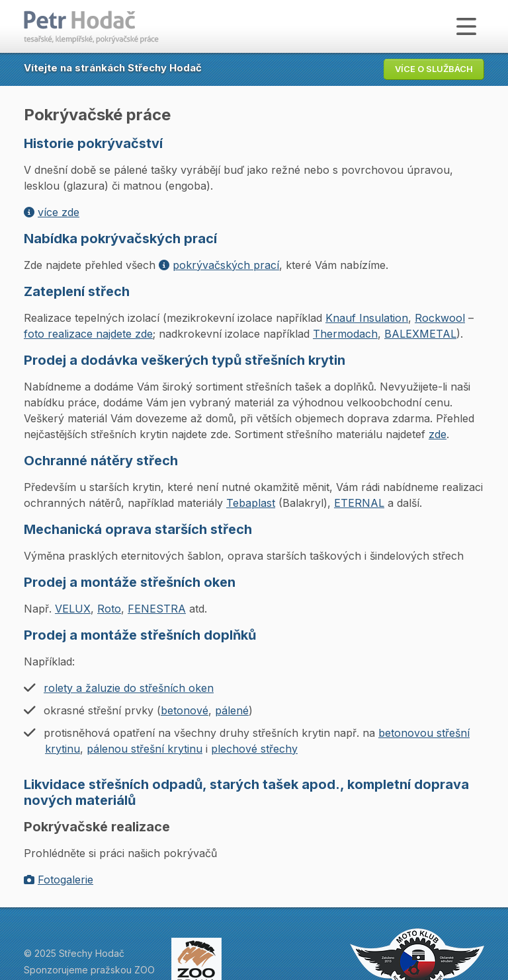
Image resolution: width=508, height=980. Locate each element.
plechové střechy (254, 749)
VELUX (73, 609)
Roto (109, 609)
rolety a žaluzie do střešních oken (129, 688)
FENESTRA (157, 609)
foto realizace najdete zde (88, 334)
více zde (52, 212)
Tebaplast (251, 503)
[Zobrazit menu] (466, 26)
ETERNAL (359, 503)
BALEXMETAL (420, 334)
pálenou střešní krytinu (145, 749)
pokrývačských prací (219, 265)
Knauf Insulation (367, 318)
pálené (232, 710)
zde (438, 434)
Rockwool (440, 318)
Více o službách (434, 69)
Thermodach (345, 334)
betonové (185, 710)
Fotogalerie (59, 880)
